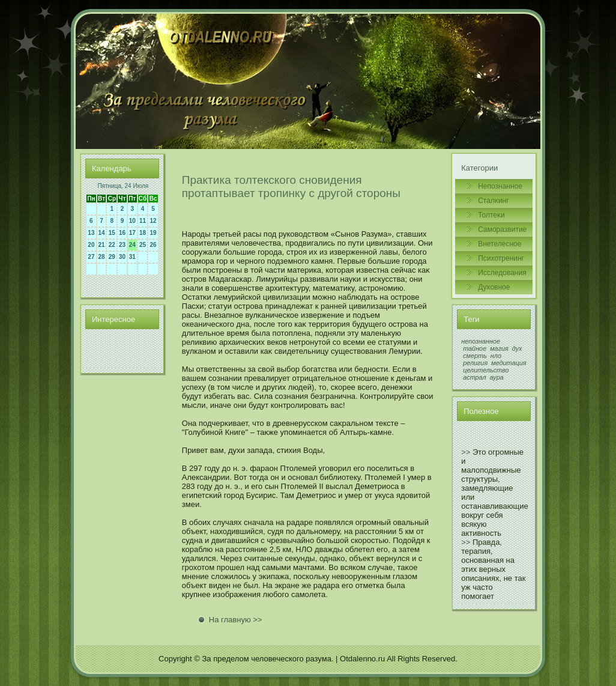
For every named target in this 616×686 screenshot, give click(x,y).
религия (475, 363)
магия (499, 348)
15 (112, 233)
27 (91, 257)
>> (466, 452)
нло (496, 356)
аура (497, 377)
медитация (509, 363)
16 (122, 233)
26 (153, 245)
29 (112, 257)
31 (132, 257)
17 (132, 233)
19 (153, 233)
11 (143, 221)
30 (122, 257)
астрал (474, 377)
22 (112, 245)
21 (102, 245)
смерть (475, 356)
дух (517, 348)
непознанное (481, 341)
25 (143, 245)
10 (132, 221)
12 (153, 221)
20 (91, 245)
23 (122, 245)
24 (132, 245)
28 (102, 257)
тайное (475, 348)
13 (91, 233)
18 (143, 233)
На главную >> (236, 620)
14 (102, 233)
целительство (486, 370)
